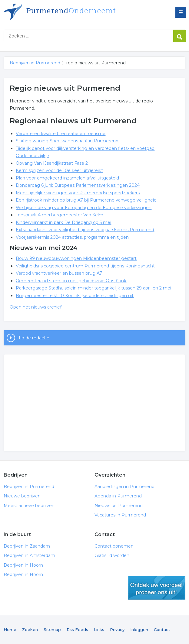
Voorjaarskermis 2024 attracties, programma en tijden (72, 237)
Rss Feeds (77, 629)
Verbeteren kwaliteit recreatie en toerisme (61, 134)
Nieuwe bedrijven (22, 496)
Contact (162, 629)
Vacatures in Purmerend (120, 515)
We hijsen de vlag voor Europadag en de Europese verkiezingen (84, 208)
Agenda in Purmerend (118, 496)
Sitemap (52, 629)
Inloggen (139, 629)
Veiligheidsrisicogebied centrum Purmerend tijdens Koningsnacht (85, 266)
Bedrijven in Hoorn (23, 565)
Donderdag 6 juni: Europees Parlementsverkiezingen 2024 (78, 185)
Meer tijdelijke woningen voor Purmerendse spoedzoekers (78, 193)
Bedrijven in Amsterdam (29, 555)
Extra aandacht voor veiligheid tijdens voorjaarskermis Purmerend (85, 230)
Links (99, 629)
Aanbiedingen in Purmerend (124, 487)
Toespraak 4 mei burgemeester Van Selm (60, 215)
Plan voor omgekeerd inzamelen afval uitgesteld (67, 178)
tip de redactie (34, 338)
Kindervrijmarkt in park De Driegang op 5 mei (63, 222)
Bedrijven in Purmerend (79, 13)
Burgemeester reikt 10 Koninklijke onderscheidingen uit (75, 296)
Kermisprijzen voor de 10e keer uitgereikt (59, 170)
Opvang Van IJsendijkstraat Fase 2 (52, 163)
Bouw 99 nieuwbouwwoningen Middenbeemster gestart (76, 258)
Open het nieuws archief (36, 307)
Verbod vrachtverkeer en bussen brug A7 (59, 273)
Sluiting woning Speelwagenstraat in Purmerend (67, 141)
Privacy (117, 629)
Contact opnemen (114, 546)
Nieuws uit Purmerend (119, 506)
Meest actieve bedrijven (29, 506)
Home (10, 629)
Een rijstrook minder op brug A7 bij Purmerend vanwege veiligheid (86, 200)
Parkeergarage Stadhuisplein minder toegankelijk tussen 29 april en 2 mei (93, 288)
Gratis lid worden (112, 555)
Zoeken (30, 629)
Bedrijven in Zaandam (27, 546)
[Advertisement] (95, 403)
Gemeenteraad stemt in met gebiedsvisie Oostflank (71, 281)
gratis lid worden (157, 588)
